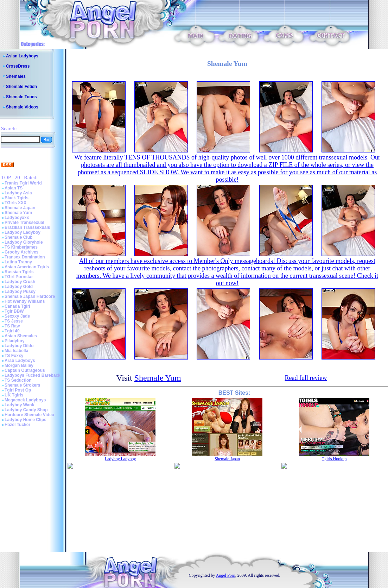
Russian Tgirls (19, 272)
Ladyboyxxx (17, 218)
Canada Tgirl (17, 306)
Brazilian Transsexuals (27, 227)
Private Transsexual (24, 223)
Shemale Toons (21, 97)
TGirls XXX (15, 203)
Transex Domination (25, 257)
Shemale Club (18, 237)
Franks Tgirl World (23, 183)
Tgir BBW (14, 311)
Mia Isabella (16, 351)
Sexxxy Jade (17, 316)
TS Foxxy (14, 356)
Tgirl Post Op (18, 390)
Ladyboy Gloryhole (24, 242)
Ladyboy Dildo (19, 346)
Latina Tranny (18, 262)
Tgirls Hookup (334, 459)
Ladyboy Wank (19, 405)
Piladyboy (15, 341)
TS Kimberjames (21, 247)
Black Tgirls (17, 198)
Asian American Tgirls (27, 267)
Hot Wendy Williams (25, 301)
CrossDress (18, 66)
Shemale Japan (20, 208)
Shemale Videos (22, 107)
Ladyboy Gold (19, 287)
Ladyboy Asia (18, 193)
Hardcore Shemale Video (29, 415)
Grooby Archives (21, 252)
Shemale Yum (18, 213)
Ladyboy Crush (20, 282)
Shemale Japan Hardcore (30, 296)
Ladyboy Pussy (20, 292)
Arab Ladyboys (20, 361)
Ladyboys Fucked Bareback (33, 375)
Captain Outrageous (25, 370)
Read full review (306, 378)
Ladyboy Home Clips (26, 420)
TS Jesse (14, 321)
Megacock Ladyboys (25, 400)
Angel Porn (226, 575)
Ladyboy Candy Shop (26, 410)
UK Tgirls (14, 395)
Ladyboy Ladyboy (23, 232)
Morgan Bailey (19, 365)
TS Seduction (18, 380)
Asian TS (14, 188)
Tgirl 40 (12, 331)
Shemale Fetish (21, 87)
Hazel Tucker (17, 425)
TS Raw (12, 326)
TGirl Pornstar (19, 277)
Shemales (16, 76)
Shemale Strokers (22, 385)
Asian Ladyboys (22, 56)
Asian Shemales (21, 336)
